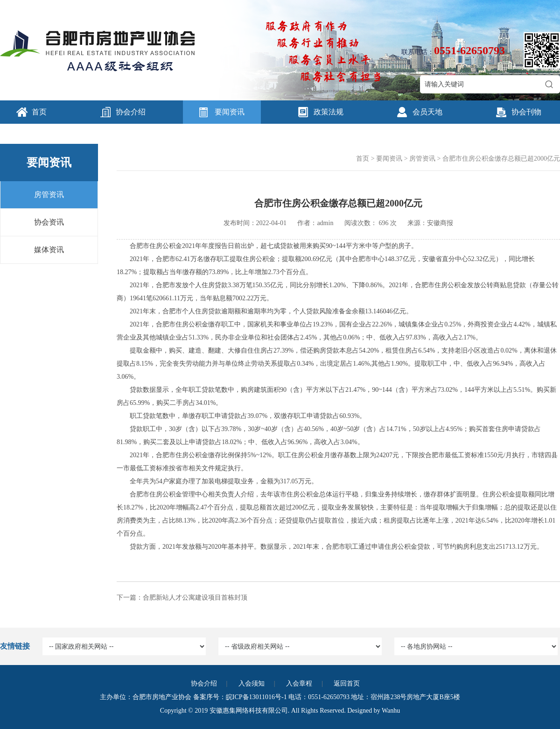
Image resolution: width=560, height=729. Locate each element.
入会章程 (299, 683)
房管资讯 (49, 195)
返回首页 (347, 683)
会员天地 (427, 112)
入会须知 (252, 683)
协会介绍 (131, 112)
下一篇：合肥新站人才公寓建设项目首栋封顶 (182, 598)
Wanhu (391, 711)
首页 (39, 112)
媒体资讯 (49, 250)
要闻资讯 (230, 112)
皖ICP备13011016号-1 (256, 697)
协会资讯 (49, 222)
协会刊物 (526, 112)
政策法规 (329, 112)
